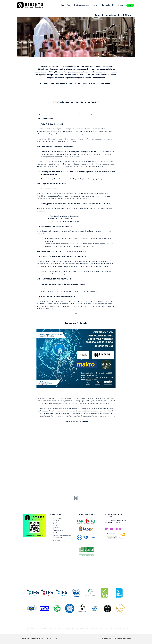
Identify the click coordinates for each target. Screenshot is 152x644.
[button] (76, 601)
